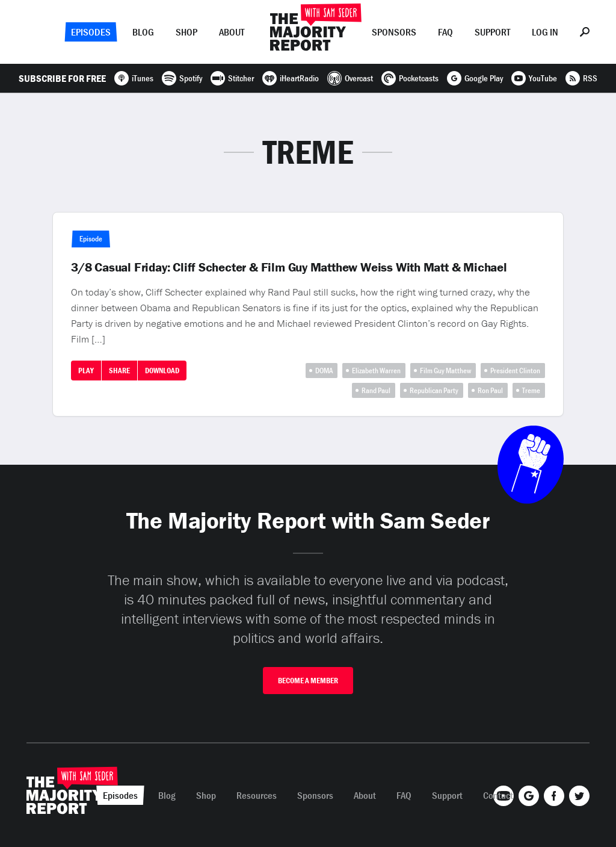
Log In (545, 32)
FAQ (445, 32)
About (232, 32)
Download (162, 371)
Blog (143, 32)
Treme (531, 390)
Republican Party (434, 390)
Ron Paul (490, 390)
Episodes (91, 32)
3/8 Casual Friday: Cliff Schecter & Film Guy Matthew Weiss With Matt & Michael (289, 267)
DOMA (324, 371)
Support (492, 32)
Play (86, 371)
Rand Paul (376, 390)
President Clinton (515, 371)
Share (119, 371)
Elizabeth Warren (376, 371)
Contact (498, 795)
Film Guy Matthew (445, 371)
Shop (186, 32)
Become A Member (308, 681)
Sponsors (394, 32)
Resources (257, 795)
